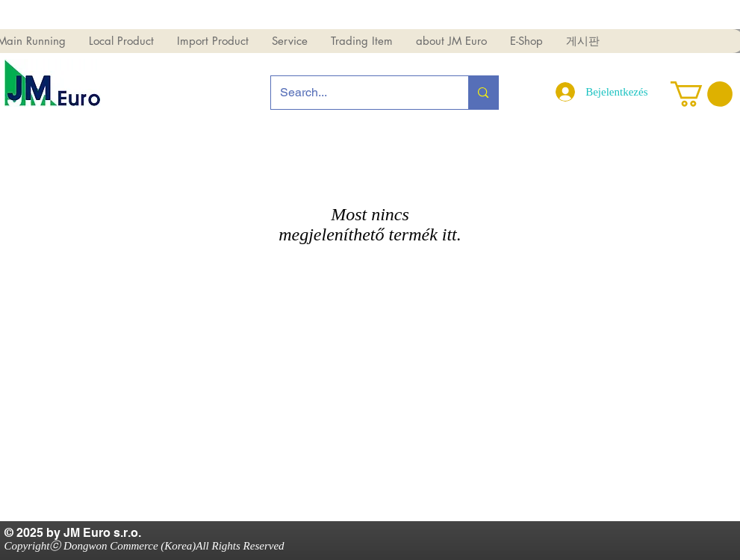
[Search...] (359, 93)
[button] (121, 41)
